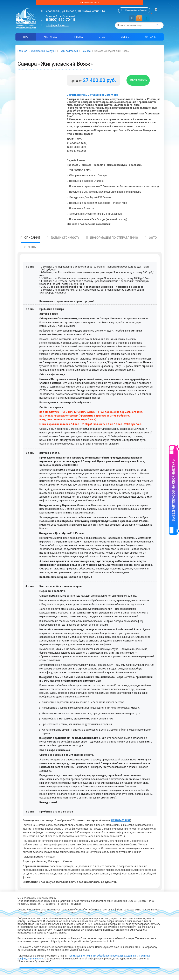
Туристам (78, 39)
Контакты (150, 39)
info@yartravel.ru (57, 27)
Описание (32, 243)
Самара (86, 53)
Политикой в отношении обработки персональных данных (102, 956)
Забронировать (142, 84)
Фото (153, 243)
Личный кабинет (136, 12)
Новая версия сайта (89, 3)
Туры (26, 39)
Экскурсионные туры (43, 53)
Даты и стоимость (65, 243)
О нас (102, 39)
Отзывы (125, 39)
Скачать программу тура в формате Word (92, 100)
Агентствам (51, 39)
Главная (22, 53)
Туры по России (69, 53)
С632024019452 (121, 825)
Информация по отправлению (114, 243)
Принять (90, 971)
